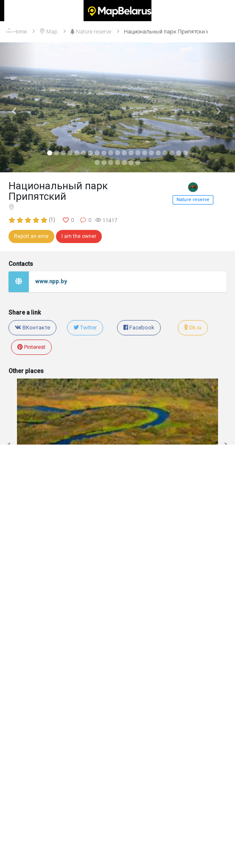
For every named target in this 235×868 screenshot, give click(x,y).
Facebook (139, 328)
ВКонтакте (32, 328)
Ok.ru (193, 328)
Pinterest (31, 347)
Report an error (31, 236)
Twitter (85, 328)
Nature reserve (193, 200)
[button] (18, 107)
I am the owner (79, 236)
